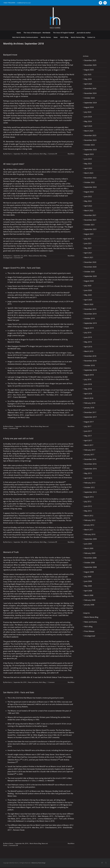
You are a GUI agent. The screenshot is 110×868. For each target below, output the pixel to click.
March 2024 (89, 131)
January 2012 (89, 525)
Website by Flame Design (39, 863)
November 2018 (90, 361)
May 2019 (88, 342)
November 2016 (90, 464)
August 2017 (89, 422)
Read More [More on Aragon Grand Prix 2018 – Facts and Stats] (71, 426)
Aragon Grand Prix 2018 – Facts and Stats (22, 268)
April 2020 (88, 300)
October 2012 (89, 487)
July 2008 (88, 577)
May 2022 (88, 201)
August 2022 (89, 192)
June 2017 (88, 431)
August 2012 (89, 497)
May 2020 (88, 295)
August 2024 (89, 107)
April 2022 (88, 206)
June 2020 (88, 290)
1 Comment (51, 682)
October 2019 (89, 318)
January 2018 (89, 408)
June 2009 (88, 544)
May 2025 (88, 79)
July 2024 (88, 112)
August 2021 (89, 234)
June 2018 (88, 384)
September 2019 (90, 323)
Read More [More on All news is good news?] (71, 256)
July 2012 (88, 501)
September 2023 (90, 150)
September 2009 (90, 539)
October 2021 (89, 225)
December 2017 (90, 412)
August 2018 (89, 375)
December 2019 (90, 309)
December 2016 (90, 459)
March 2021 (89, 257)
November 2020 (90, 267)
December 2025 (90, 60)
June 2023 (88, 159)
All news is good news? (14, 164)
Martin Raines (9, 426)
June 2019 (88, 337)
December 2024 (90, 88)
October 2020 (89, 272)
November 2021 (90, 220)
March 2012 (89, 516)
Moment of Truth (11, 552)
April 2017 (88, 440)
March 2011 (89, 530)
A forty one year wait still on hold (18, 438)
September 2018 (90, 370)
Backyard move (10, 55)
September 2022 (90, 187)
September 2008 (90, 567)
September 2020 (90, 276)
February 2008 (90, 600)
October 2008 (89, 562)
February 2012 (90, 520)
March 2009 (89, 548)
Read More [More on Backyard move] (71, 154)
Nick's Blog (43, 154)
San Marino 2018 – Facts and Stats (19, 692)
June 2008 (88, 581)
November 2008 (90, 558)
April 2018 (88, 394)
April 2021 (88, 253)
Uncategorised (8, 258)
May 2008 (88, 586)
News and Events (34, 154)
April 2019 (88, 347)
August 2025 (89, 70)
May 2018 (88, 389)
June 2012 (88, 506)
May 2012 (88, 511)
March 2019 (89, 351)
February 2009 (90, 553)
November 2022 (90, 178)
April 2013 (88, 478)
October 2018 (89, 365)
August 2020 (89, 281)
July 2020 (88, 286)
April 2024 (88, 126)
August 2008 (89, 572)
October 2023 (89, 145)
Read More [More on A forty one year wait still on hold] (71, 542)
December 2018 (90, 356)
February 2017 (90, 450)
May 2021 (88, 248)
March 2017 (89, 445)
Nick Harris (8, 154)
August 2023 (89, 154)
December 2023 (90, 135)
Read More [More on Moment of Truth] (71, 682)
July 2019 (88, 332)
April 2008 (88, 591)
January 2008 (89, 605)
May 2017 (88, 436)
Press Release (89, 631)
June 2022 (88, 196)
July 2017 (88, 426)
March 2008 (89, 595)
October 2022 (89, 182)
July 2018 (88, 379)
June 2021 (88, 243)
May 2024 (88, 121)
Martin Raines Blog (36, 426)
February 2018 (90, 403)
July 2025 (88, 74)
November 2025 (90, 65)
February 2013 (90, 483)
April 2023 (88, 168)
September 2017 (90, 417)
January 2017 (89, 454)
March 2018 (89, 398)
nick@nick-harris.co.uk (24, 3)
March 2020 (89, 304)
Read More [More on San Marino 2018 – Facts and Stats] (71, 843)
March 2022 (89, 210)
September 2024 (90, 103)
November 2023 (90, 140)
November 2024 (90, 93)
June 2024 (88, 117)
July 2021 (88, 239)
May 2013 (88, 473)
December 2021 (90, 215)
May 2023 (88, 164)
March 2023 (89, 173)
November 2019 (90, 314)
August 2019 (89, 328)
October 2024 (89, 98)
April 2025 (88, 84)
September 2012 (90, 492)
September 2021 (90, 229)
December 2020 (90, 262)
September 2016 (90, 469)
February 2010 (90, 534)
